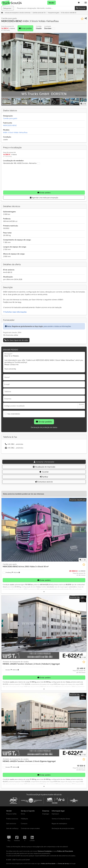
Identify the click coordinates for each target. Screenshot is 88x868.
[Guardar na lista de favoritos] (82, 19)
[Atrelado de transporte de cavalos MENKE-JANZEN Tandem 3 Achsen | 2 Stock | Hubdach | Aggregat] (44, 627)
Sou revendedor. (14, 414)
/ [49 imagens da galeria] (83, 657)
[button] (86, 3)
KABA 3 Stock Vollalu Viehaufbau (15, 132)
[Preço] (77, 573)
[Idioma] (82, 3)
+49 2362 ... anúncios (14, 444)
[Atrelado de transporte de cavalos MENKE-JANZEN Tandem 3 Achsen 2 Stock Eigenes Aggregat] (44, 725)
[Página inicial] (2, 13)
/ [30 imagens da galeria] (83, 560)
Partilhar (44, 477)
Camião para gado (10, 118)
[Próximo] (84, 69)
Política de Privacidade (48, 864)
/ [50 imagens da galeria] (83, 755)
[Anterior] (4, 69)
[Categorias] (8, 8)
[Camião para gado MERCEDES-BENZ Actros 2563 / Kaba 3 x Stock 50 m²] (44, 530)
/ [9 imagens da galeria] (83, 104)
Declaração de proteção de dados (44, 427)
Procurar (81, 8)
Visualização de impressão (44, 467)
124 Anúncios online (11, 335)
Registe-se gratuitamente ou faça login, (28, 326)
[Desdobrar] (44, 592)
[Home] (18, 13)
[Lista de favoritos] (79, 3)
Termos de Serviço (64, 864)
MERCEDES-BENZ (10, 125)
